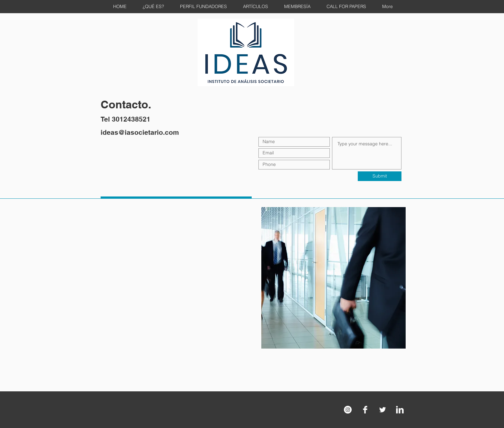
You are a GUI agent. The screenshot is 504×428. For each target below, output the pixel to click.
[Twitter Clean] (382, 410)
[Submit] (380, 176)
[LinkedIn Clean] (400, 410)
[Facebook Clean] (365, 410)
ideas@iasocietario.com (140, 132)
